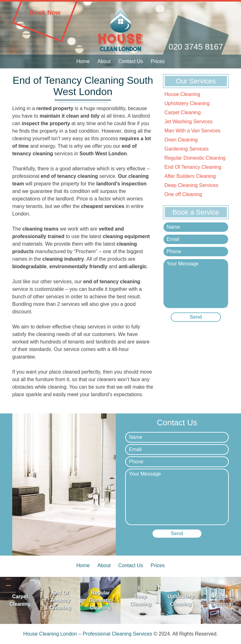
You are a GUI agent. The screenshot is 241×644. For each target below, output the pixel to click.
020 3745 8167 (196, 47)
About (104, 61)
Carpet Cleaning (183, 112)
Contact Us (131, 61)
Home (83, 61)
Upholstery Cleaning (187, 103)
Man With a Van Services (192, 131)
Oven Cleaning (181, 140)
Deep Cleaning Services (191, 185)
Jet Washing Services (188, 122)
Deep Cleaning (141, 600)
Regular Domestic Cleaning (195, 158)
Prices (158, 61)
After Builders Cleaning (190, 176)
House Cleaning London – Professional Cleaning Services (88, 634)
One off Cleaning (183, 194)
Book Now (45, 13)
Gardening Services (187, 149)
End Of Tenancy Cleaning (193, 167)
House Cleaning (182, 94)
